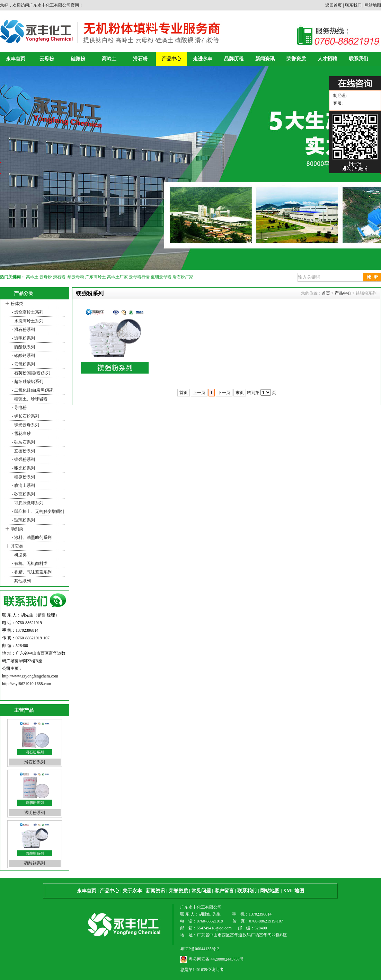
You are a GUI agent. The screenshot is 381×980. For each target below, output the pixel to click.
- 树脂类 (19, 555)
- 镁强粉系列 (23, 460)
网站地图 (373, 5)
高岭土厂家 (117, 277)
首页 (326, 293)
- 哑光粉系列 (23, 468)
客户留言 (224, 891)
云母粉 (47, 59)
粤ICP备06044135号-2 (200, 949)
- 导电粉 (19, 408)
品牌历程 (234, 59)
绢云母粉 (76, 277)
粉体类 (17, 304)
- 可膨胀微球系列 (27, 503)
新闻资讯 (265, 59)
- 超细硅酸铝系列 (27, 382)
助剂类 (17, 529)
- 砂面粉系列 (23, 494)
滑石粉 (140, 59)
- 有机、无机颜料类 (29, 563)
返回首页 (334, 5)
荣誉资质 (296, 59)
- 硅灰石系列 (23, 442)
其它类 (17, 546)
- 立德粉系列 (23, 451)
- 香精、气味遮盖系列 (31, 572)
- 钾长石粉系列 (25, 416)
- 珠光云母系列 (25, 425)
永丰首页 (16, 59)
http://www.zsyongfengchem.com (30, 676)
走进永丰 (203, 59)
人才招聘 (327, 59)
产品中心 (171, 59)
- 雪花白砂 (21, 434)
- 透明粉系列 (23, 338)
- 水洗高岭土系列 (27, 321)
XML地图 (294, 891)
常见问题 (201, 891)
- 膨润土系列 (23, 485)
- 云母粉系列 (23, 364)
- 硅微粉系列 (23, 477)
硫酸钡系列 (35, 863)
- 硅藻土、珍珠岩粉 (29, 399)
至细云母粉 (161, 277)
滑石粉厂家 (183, 277)
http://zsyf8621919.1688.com (26, 684)
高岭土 (109, 59)
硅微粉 (78, 59)
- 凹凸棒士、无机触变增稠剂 (37, 511)
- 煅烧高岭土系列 (27, 312)
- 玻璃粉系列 (23, 520)
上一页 (199, 393)
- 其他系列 (21, 581)
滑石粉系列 (35, 762)
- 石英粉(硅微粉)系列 (30, 373)
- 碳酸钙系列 (23, 356)
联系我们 (353, 5)
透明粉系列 (35, 813)
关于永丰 (132, 891)
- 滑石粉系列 (23, 330)
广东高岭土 (96, 277)
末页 (240, 393)
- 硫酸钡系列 (23, 347)
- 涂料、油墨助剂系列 (31, 537)
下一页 (224, 393)
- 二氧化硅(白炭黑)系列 (33, 390)
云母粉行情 (139, 277)
